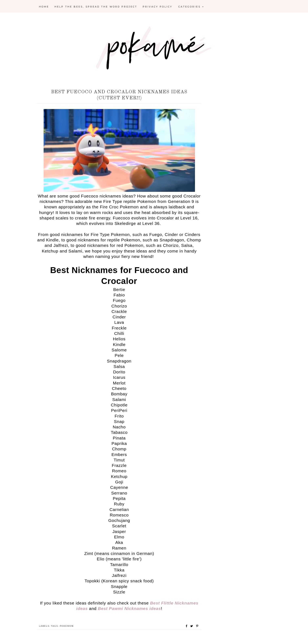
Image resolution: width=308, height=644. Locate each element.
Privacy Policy (158, 7)
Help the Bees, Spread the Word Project (96, 7)
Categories (191, 7)
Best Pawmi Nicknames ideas (129, 608)
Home (44, 7)
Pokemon (67, 626)
